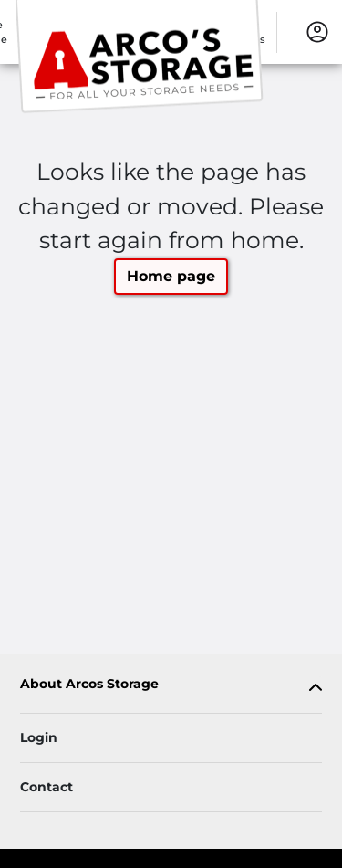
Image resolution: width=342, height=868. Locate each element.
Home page (171, 276)
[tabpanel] (171, 688)
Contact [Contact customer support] (47, 787)
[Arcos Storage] (142, 58)
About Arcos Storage (89, 684)
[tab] (171, 688)
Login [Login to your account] (39, 737)
